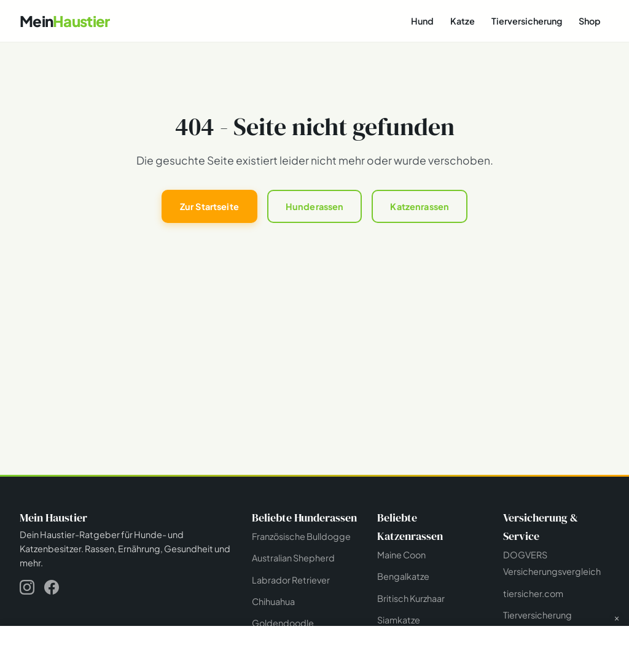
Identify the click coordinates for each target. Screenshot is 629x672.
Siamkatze (399, 620)
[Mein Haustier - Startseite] (64, 21)
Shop (590, 21)
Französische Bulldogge (301, 536)
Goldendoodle (283, 623)
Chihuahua (273, 601)
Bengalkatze (403, 576)
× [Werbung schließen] (617, 619)
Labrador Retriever (291, 580)
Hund (422, 21)
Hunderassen (315, 206)
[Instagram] (27, 589)
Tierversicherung (527, 21)
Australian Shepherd (293, 558)
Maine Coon (401, 555)
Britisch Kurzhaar (411, 598)
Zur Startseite (209, 206)
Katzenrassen (420, 206)
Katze (463, 21)
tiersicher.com (533, 593)
